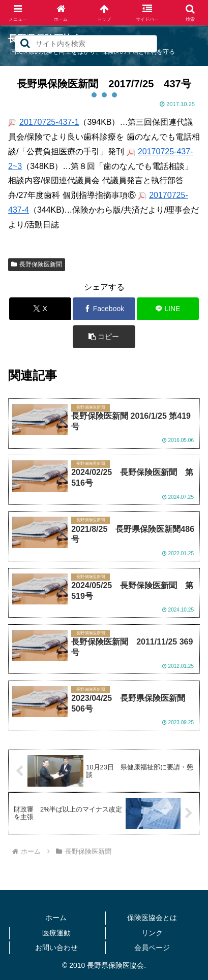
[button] (25, 43)
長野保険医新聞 (37, 264)
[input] (86, 44)
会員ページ (152, 948)
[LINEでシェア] (168, 309)
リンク (152, 933)
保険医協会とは (152, 918)
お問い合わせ (56, 948)
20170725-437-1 (49, 122)
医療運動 (56, 933)
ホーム (56, 918)
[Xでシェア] (40, 309)
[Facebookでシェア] (104, 309)
